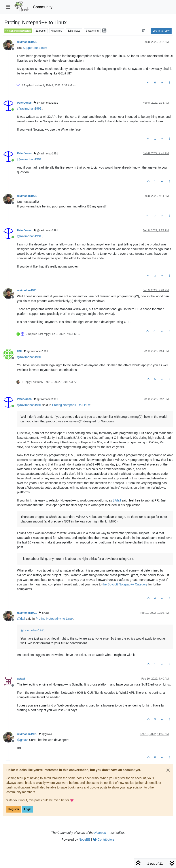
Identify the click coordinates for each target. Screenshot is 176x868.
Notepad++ (102, 833)
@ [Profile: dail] (117, 500)
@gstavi (45, 734)
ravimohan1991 (27, 42)
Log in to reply (161, 31)
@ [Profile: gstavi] (23, 740)
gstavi (21, 679)
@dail (44, 613)
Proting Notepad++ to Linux (71, 405)
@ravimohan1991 (46, 103)
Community (43, 7)
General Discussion (18, 31)
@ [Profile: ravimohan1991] (29, 108)
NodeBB (85, 840)
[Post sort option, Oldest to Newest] (143, 31)
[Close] (168, 770)
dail (19, 351)
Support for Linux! (35, 48)
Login (28, 809)
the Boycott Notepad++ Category (125, 584)
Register (14, 809)
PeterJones (24, 103)
